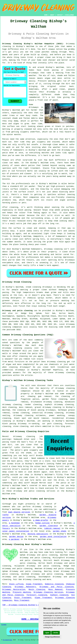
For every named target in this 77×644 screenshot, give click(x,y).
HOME (46, 15)
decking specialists (38, 534)
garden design (16, 537)
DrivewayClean (7, 640)
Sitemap (4, 625)
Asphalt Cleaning (59, 595)
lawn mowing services (19, 512)
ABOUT (52, 15)
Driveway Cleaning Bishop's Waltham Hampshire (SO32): (33, 44)
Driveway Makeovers (25, 587)
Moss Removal (56, 589)
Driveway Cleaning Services (48, 592)
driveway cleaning (32, 579)
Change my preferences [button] (52, 637)
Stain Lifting (16, 584)
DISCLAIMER (69, 15)
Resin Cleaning (37, 589)
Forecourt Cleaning (37, 595)
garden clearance (49, 526)
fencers (6, 528)
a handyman (14, 523)
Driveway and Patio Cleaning (57, 587)
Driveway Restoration (14, 589)
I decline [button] (55, 633)
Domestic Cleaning (54, 584)
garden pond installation (53, 537)
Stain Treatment (23, 598)
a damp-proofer (41, 520)
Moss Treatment (22, 600)
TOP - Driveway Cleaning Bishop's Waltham (24, 605)
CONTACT (60, 15)
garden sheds (60, 531)
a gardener (14, 539)
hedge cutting (42, 523)
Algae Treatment (34, 584)
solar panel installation (16, 531)
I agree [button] (47, 633)
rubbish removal (52, 528)
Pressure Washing (22, 592)
